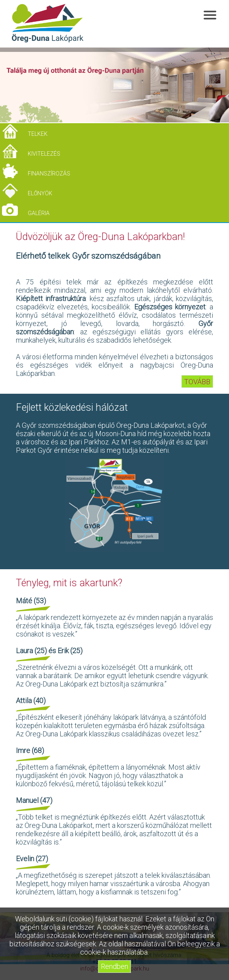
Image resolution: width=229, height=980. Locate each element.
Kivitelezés (44, 154)
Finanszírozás (49, 174)
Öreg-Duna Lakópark (48, 23)
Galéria (39, 213)
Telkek (38, 134)
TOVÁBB (197, 382)
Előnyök (40, 193)
